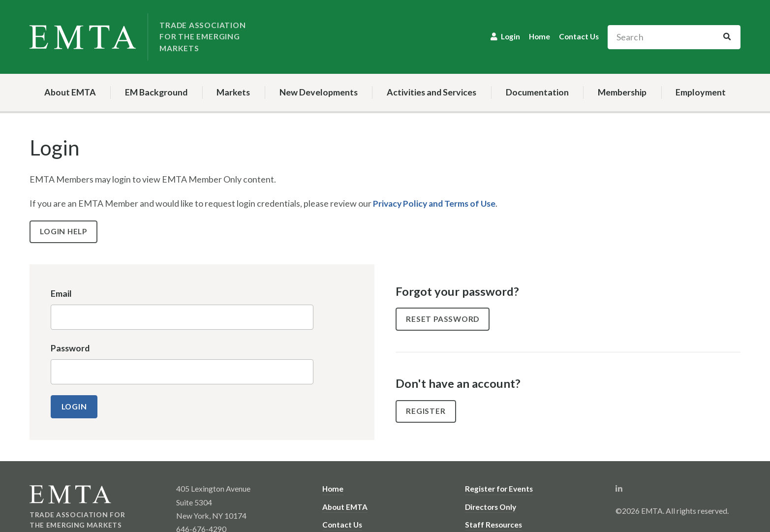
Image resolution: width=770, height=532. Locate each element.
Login (510, 36)
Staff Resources (493, 524)
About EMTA (70, 92)
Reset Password (443, 318)
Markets (233, 92)
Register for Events (499, 489)
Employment (701, 92)
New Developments (319, 92)
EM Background (156, 92)
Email (61, 293)
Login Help (64, 231)
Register (426, 411)
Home (539, 36)
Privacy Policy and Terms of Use (435, 203)
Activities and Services (431, 92)
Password (70, 348)
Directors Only (491, 506)
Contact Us (579, 36)
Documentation (537, 92)
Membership (622, 92)
